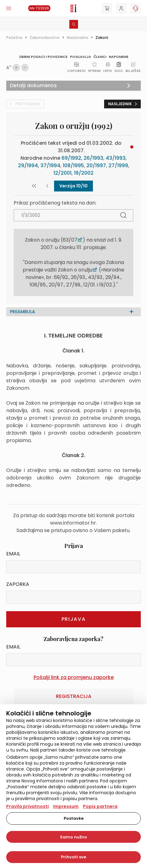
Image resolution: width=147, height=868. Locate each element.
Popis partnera (100, 806)
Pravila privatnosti (28, 806)
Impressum (66, 806)
